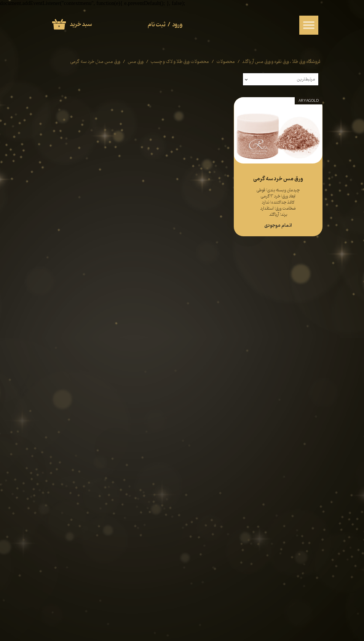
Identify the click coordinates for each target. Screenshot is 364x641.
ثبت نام (157, 25)
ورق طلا (299, 342)
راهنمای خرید (173, 342)
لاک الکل (298, 368)
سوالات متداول (172, 359)
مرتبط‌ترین (306, 79)
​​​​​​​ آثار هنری (244, 360)
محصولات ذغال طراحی (233, 351)
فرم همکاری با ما (104, 358)
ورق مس (298, 360)
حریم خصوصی (106, 350)
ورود (177, 25)
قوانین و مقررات (105, 341)
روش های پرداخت (169, 368)
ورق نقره (299, 351)
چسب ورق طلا (241, 342)
